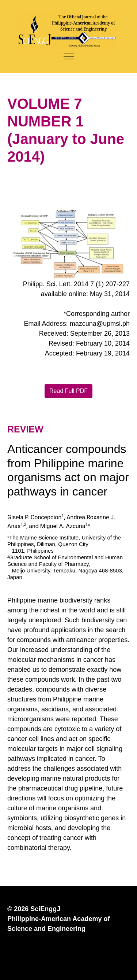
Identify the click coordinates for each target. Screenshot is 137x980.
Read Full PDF (68, 391)
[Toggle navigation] (68, 57)
